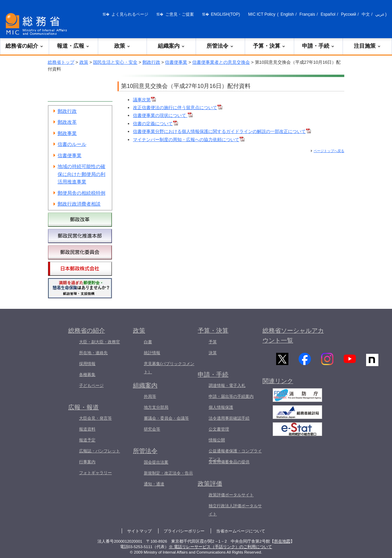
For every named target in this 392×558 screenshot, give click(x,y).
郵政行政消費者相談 (79, 204)
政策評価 (210, 484)
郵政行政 (151, 62)
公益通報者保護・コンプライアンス (235, 455)
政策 (122, 46)
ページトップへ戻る (329, 151)
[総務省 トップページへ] (38, 24)
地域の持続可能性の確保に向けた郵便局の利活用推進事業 (81, 174)
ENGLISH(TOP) (225, 14)
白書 (148, 342)
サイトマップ (139, 531)
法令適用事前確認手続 (229, 418)
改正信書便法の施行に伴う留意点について (178, 108)
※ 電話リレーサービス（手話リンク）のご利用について (220, 547)
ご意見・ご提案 (180, 14)
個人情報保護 (221, 407)
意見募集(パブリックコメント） (169, 368)
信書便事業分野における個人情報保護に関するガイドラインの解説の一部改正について (222, 131)
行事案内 (87, 462)
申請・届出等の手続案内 (231, 396)
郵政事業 (67, 133)
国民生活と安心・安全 (115, 62)
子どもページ (91, 386)
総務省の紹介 (25, 46)
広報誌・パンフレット (100, 451)
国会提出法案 (156, 462)
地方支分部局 (156, 407)
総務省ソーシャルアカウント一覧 (293, 336)
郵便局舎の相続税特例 (81, 193)
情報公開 (217, 440)
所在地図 (282, 541)
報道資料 (87, 429)
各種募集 (87, 375)
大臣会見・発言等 (95, 418)
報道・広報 (73, 46)
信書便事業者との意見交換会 (221, 62)
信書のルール (72, 144)
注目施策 (367, 46)
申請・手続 (318, 46)
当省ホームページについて (241, 531)
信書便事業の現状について (163, 115)
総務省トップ (61, 62)
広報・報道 (84, 407)
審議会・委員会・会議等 (166, 418)
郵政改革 (67, 122)
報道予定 (87, 440)
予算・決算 (269, 46)
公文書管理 (219, 429)
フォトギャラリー (95, 473)
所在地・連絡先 (93, 353)
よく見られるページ (130, 14)
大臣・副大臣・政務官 (100, 342)
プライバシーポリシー (184, 531)
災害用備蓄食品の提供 (229, 462)
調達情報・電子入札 (227, 386)
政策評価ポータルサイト (231, 495)
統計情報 (152, 353)
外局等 (150, 396)
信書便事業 (176, 62)
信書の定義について (155, 124)
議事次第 (144, 100)
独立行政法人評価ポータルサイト (235, 510)
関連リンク (278, 383)
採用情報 (87, 364)
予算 (213, 342)
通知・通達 (154, 484)
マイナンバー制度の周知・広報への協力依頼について (189, 140)
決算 (213, 353)
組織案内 (171, 46)
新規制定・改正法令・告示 (168, 473)
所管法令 (220, 46)
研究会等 (152, 429)
